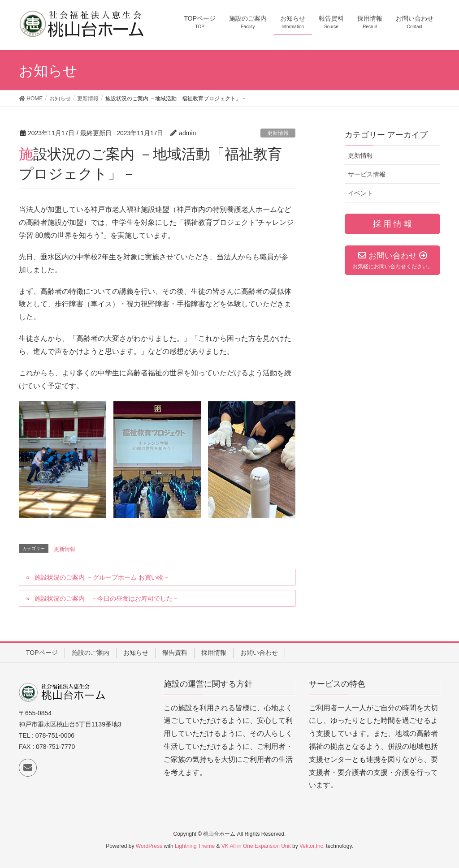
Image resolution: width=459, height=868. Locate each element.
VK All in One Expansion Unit (256, 846)
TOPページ (42, 653)
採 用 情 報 (392, 224)
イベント (360, 193)
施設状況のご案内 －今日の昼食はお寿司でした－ (107, 598)
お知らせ (136, 653)
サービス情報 (367, 174)
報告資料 (175, 653)
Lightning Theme (195, 846)
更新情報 (278, 133)
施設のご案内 (91, 653)
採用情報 (214, 653)
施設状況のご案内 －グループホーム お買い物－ (102, 577)
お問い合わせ (259, 653)
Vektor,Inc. (312, 846)
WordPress (149, 846)
